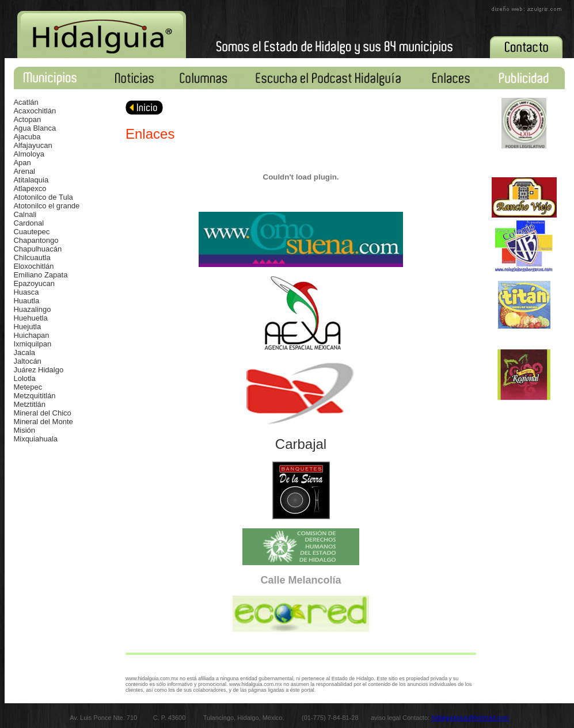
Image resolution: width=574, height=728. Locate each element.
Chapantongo (36, 240)
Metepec (28, 387)
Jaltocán (27, 361)
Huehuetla (30, 318)
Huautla (26, 301)
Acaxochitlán (35, 111)
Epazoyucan (34, 283)
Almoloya (28, 154)
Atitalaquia (31, 180)
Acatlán (26, 102)
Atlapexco (30, 188)
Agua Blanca (35, 128)
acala (26, 352)
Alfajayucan (33, 145)
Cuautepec (31, 232)
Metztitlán (29, 404)
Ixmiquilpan (32, 344)
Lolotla (24, 378)
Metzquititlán (34, 396)
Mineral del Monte (43, 422)
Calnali (25, 214)
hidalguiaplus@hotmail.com (470, 718)
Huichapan (31, 335)
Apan (22, 163)
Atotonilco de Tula (43, 197)
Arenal (24, 171)
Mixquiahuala (35, 439)
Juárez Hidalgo (38, 370)
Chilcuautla (32, 258)
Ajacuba (27, 137)
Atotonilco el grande (46, 206)
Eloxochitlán (33, 266)
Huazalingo (32, 309)
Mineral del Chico (42, 413)
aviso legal (387, 718)
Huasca (26, 292)
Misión (24, 430)
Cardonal (28, 223)
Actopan (27, 119)
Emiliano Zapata (40, 275)
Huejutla (27, 327)
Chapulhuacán (37, 249)
